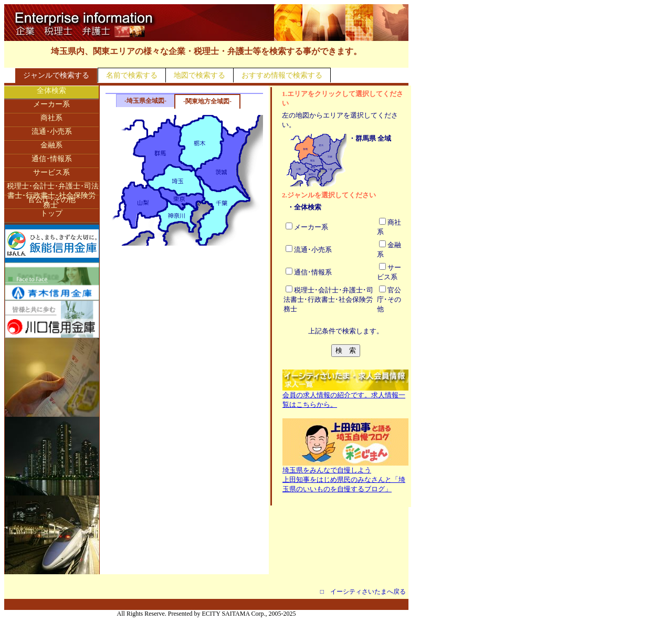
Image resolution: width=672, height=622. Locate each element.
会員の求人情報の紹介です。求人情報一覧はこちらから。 (345, 396)
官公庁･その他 (52, 200)
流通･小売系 (52, 131)
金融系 (51, 145)
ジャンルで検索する (56, 75)
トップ (51, 213)
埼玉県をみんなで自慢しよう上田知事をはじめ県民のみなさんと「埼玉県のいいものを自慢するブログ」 (345, 476)
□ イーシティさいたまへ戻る (363, 592)
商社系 (51, 118)
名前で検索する (132, 75)
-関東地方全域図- (207, 101)
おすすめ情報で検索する (282, 75)
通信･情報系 (52, 159)
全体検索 (51, 91)
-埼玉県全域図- (145, 101)
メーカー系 (51, 104)
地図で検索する (199, 75)
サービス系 (51, 172)
